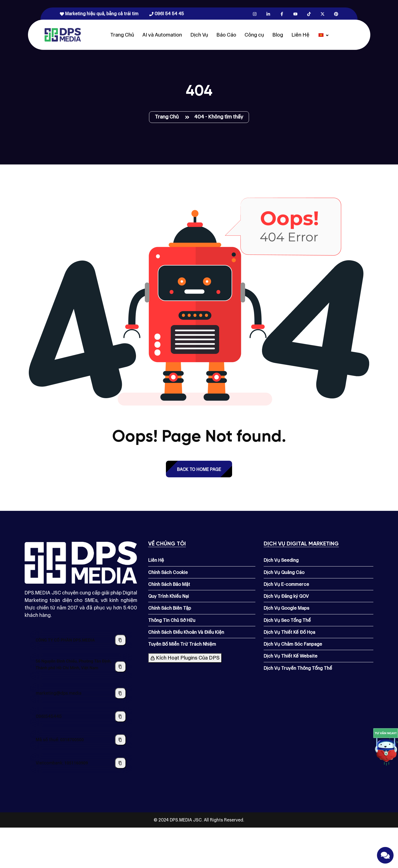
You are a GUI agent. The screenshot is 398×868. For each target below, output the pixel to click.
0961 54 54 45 (167, 14)
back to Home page (199, 469)
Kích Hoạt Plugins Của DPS (185, 658)
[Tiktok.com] (309, 14)
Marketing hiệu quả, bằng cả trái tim (99, 14)
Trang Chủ (122, 35)
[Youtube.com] (295, 14)
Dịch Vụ (199, 35)
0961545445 (49, 716)
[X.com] (323, 14)
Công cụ (254, 35)
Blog (278, 35)
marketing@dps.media (59, 693)
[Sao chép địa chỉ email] (120, 693)
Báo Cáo (226, 35)
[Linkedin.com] (268, 14)
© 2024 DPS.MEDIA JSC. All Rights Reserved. (199, 820)
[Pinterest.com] (336, 14)
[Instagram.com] (255, 14)
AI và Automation (162, 35)
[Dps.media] (63, 34)
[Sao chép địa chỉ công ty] (120, 667)
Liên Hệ (300, 35)
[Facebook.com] (282, 14)
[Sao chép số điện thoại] (120, 717)
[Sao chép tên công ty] (120, 640)
